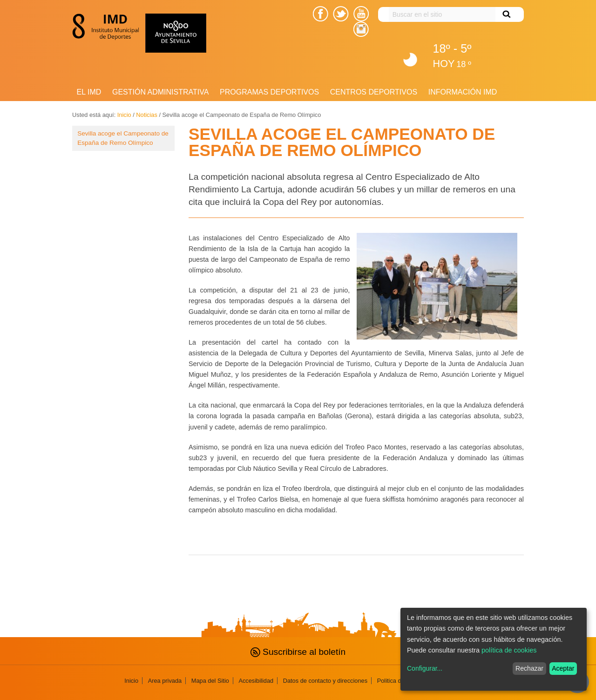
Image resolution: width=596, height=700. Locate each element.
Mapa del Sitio (210, 681)
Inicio (124, 115)
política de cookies (509, 650)
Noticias (147, 115)
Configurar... (425, 668)
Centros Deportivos (374, 92)
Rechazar (529, 668)
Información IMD (463, 92)
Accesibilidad (256, 681)
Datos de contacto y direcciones (325, 681)
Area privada (165, 681)
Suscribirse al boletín (298, 652)
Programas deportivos (269, 92)
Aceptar (563, 668)
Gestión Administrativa (160, 92)
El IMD (89, 92)
